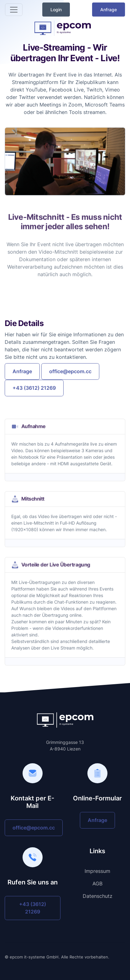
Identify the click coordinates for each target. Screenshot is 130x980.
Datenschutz (98, 896)
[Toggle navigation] (14, 10)
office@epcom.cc (70, 371)
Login (56, 10)
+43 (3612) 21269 (34, 388)
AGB (97, 883)
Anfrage (109, 10)
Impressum (97, 871)
